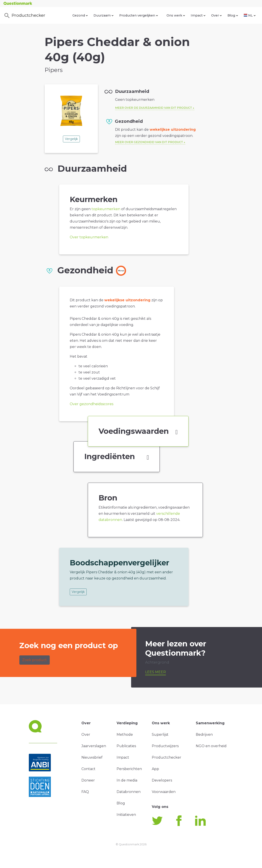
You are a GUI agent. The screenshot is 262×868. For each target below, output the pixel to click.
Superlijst (160, 735)
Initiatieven (126, 815)
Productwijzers (165, 746)
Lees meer (156, 672)
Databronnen (129, 792)
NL (250, 15)
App (155, 769)
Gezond (80, 15)
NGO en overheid (211, 746)
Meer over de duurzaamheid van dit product (154, 108)
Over (216, 15)
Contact (88, 769)
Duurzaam (104, 15)
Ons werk (176, 15)
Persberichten (129, 769)
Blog (233, 15)
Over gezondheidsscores (92, 404)
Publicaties (126, 746)
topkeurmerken (106, 209)
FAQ (85, 792)
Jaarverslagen (94, 746)
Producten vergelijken (139, 15)
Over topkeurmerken (89, 237)
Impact (198, 15)
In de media (127, 780)
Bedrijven (204, 735)
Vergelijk (71, 139)
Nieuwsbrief (92, 757)
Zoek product (35, 660)
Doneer (88, 780)
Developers (162, 780)
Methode (125, 735)
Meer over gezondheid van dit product (149, 142)
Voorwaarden (164, 792)
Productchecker (24, 16)
